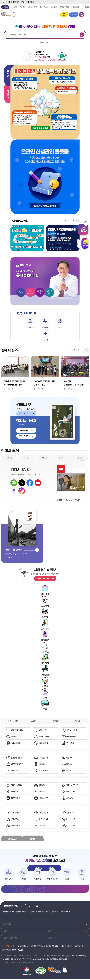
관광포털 (14, 7)
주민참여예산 (15, 799)
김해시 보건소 (43, 731)
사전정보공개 (43, 813)
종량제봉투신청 (44, 737)
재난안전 (45, 664)
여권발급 (42, 765)
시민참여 (8, 94)
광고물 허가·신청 (72, 737)
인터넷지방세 (15, 771)
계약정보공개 (43, 820)
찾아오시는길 (67, 947)
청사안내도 (30, 328)
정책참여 (42, 786)
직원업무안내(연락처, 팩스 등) (12, 951)
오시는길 (45, 340)
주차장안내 (79, 947)
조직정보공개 (15, 826)
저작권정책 (22, 947)
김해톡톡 (73, 15)
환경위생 (45, 641)
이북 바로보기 (24, 431)
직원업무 (45, 328)
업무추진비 (42, 826)
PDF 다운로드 (24, 437)
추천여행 (8, 880)
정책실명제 (15, 820)
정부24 (69, 771)
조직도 (60, 328)
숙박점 (82, 880)
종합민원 (34, 721)
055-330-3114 (76, 956)
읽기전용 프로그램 (36, 947)
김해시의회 (75, 7)
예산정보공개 (71, 820)
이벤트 (23, 880)
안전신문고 (42, 792)
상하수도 (45, 652)
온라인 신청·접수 (17, 786)
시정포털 (5, 7)
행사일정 (38, 880)
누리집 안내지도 (52, 947)
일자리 (33, 839)
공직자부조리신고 (72, 786)
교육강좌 (12, 839)
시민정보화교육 (72, 731)
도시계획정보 (15, 813)
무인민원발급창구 (17, 765)
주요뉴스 (8, 75)
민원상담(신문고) (17, 758)
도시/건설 (45, 629)
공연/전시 (70, 799)
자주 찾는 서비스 (12, 721)
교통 (45, 710)
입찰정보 (79, 458)
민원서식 (69, 758)
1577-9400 (62, 956)
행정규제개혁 (71, 826)
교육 (45, 698)
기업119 (54, 7)
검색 (82, 35)
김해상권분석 (43, 743)
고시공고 (27, 458)
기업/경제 (45, 595)
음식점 (67, 880)
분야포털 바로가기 (43, 579)
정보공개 (78, 721)
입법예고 (62, 458)
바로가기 (20, 413)
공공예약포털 (33, 7)
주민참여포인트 (72, 792)
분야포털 (22, 7)
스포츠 (45, 687)
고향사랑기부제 (44, 799)
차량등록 (69, 765)
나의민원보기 (43, 758)
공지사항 (9, 458)
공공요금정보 (15, 743)
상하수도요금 (43, 771)
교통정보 (14, 737)
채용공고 (44, 458)
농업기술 (45, 675)
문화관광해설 (52, 880)
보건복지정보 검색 (17, 731)
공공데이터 (85, 7)
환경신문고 (15, 792)
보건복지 (45, 606)
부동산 (45, 618)
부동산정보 (70, 743)
